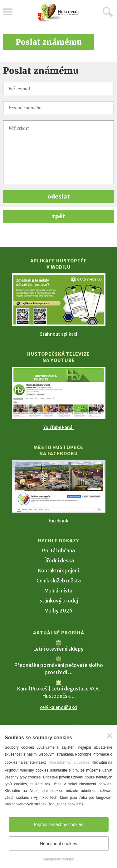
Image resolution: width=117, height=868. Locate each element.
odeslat (59, 196)
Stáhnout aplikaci (58, 334)
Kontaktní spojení (58, 571)
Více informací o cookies (69, 762)
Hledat (108, 12)
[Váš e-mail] (58, 89)
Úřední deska (59, 561)
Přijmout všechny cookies (59, 824)
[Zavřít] (110, 736)
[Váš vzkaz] (58, 152)
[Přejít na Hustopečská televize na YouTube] (59, 393)
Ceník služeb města (59, 581)
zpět (59, 216)
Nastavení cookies (58, 859)
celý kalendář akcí (59, 707)
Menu (8, 12)
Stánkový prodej (59, 601)
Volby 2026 (59, 611)
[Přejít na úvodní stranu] (59, 13)
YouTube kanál (58, 427)
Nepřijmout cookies (58, 844)
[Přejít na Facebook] (59, 486)
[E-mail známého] (58, 108)
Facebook (58, 521)
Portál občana (58, 550)
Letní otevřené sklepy (58, 649)
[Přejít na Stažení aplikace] (59, 300)
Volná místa (59, 591)
